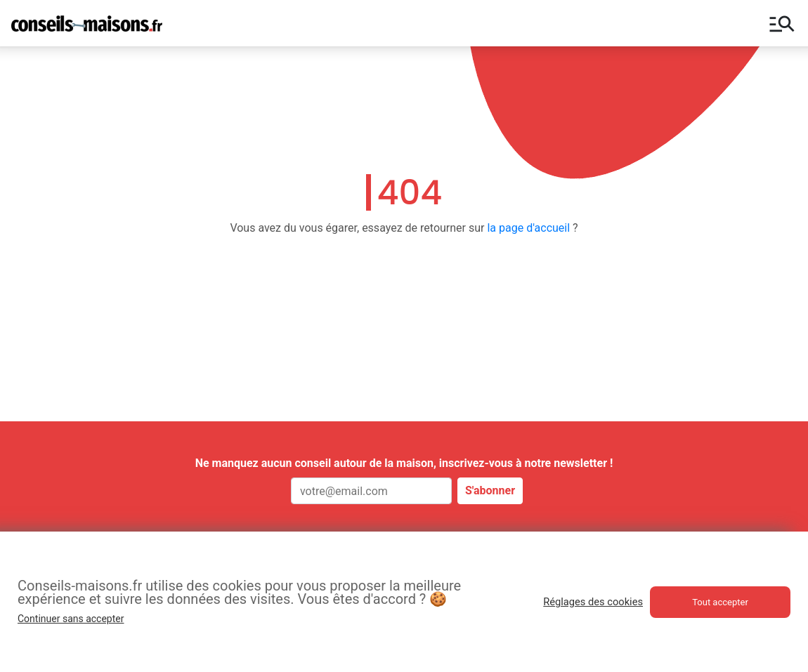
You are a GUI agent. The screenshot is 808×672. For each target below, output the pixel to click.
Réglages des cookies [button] (593, 602)
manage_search (782, 23)
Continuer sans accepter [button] (71, 619)
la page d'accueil (528, 228)
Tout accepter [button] (720, 602)
